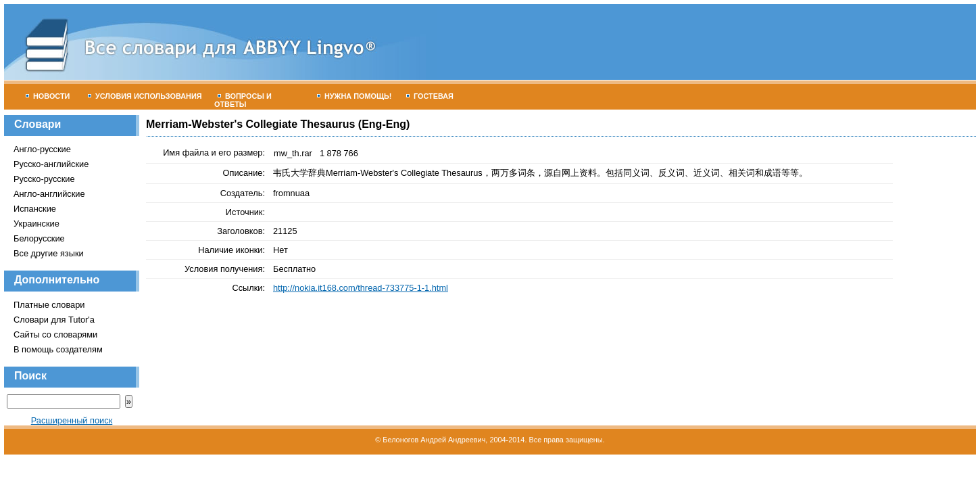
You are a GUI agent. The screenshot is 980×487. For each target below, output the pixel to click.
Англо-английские (49, 194)
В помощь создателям (58, 349)
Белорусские (39, 238)
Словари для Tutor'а (54, 320)
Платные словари (49, 305)
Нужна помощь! (354, 96)
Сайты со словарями (55, 334)
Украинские (36, 224)
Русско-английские (51, 164)
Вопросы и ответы (243, 100)
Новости (48, 96)
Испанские (35, 209)
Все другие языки (49, 253)
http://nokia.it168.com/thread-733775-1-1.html (361, 288)
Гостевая (430, 96)
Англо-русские (42, 149)
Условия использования (145, 96)
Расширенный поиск (72, 420)
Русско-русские (44, 179)
